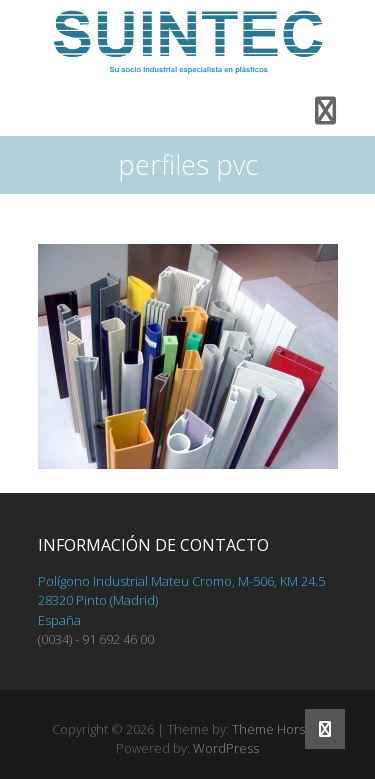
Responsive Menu (326, 110)
